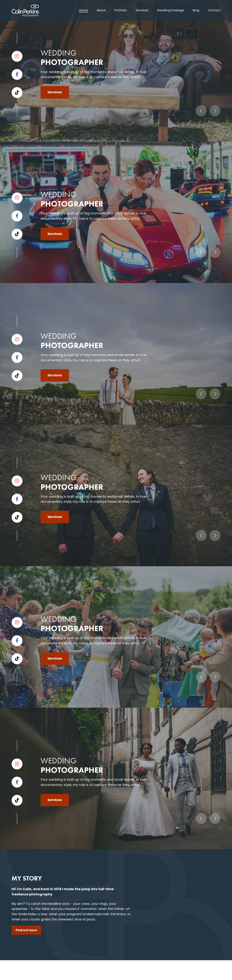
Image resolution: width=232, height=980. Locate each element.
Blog (195, 10)
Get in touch (29, 609)
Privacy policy (74, 974)
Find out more (30, 227)
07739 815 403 (97, 875)
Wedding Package (168, 10)
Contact (214, 10)
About (95, 10)
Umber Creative (210, 974)
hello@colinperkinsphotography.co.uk (116, 889)
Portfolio (115, 10)
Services (138, 10)
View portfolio (201, 327)
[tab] (93, 651)
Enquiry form (103, 936)
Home (77, 10)
